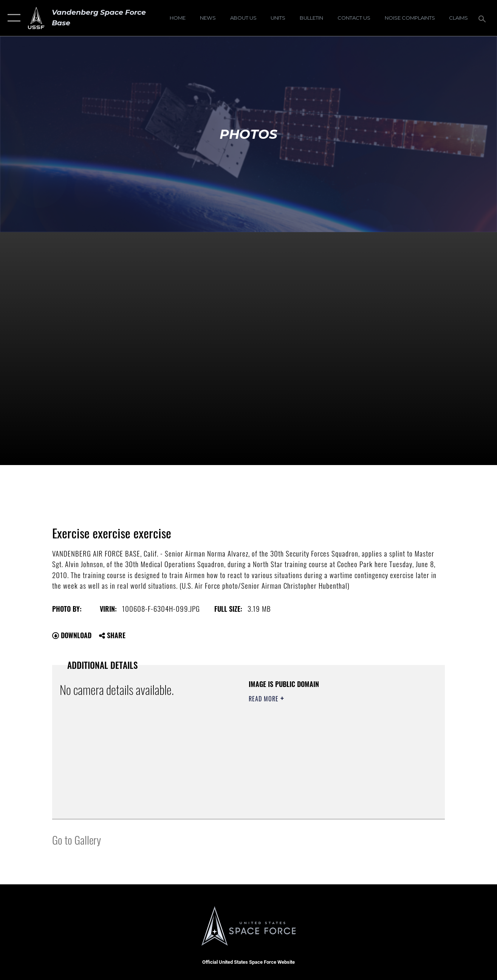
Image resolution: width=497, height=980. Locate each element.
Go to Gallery (77, 840)
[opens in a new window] (410, 18)
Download (72, 635)
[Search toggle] (483, 18)
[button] (12, 18)
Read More (265, 699)
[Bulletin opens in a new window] (311, 18)
